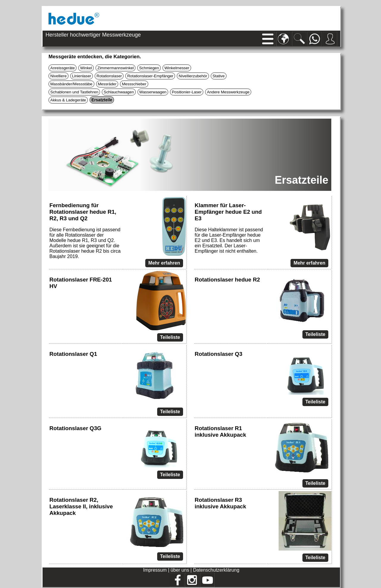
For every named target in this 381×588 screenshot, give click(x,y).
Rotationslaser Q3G (75, 428)
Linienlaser (82, 76)
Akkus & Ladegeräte (68, 100)
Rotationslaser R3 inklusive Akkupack (220, 503)
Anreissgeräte (63, 68)
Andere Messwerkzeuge (228, 92)
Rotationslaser (109, 76)
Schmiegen (149, 68)
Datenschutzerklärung (216, 570)
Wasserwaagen (153, 92)
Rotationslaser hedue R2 (227, 280)
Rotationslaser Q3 (218, 354)
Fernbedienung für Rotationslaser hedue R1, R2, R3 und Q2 (83, 212)
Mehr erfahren (164, 263)
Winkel (86, 68)
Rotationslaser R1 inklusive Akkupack (220, 431)
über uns (180, 570)
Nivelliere (58, 76)
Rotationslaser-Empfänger (150, 76)
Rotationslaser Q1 (73, 354)
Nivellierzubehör (193, 76)
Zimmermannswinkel (115, 68)
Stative (219, 76)
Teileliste (170, 337)
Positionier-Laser (187, 92)
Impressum (155, 570)
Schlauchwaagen (119, 92)
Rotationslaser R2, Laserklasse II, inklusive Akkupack (81, 506)
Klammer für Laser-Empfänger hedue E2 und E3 (228, 212)
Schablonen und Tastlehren (74, 92)
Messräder (107, 84)
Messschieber (134, 84)
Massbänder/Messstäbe (71, 84)
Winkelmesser (177, 68)
